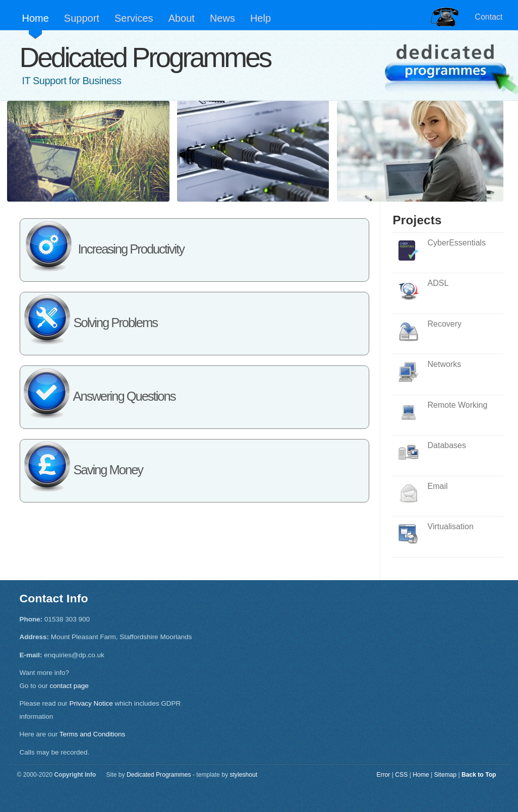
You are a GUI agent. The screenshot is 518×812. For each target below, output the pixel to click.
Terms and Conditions (93, 734)
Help (261, 18)
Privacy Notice (91, 703)
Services (134, 18)
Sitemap (445, 775)
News (222, 18)
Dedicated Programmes (145, 57)
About (182, 18)
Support (82, 18)
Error (383, 775)
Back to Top (479, 775)
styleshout (243, 775)
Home (36, 18)
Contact (488, 17)
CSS (401, 775)
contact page (69, 686)
